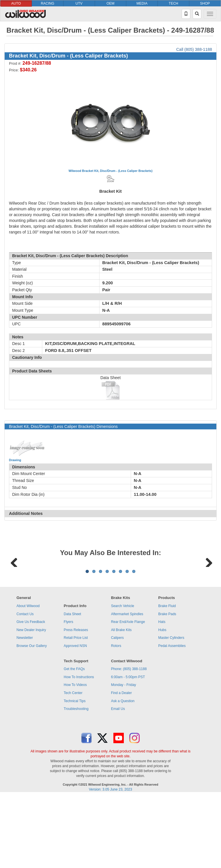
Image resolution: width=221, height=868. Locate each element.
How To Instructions (79, 749)
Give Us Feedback (31, 693)
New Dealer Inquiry (31, 702)
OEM (110, 3)
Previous (14, 597)
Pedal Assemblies (172, 717)
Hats (162, 693)
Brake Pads (167, 686)
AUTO (16, 3)
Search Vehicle (123, 678)
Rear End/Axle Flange (128, 693)
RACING (48, 3)
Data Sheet (72, 686)
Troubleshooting (76, 780)
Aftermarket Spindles (127, 686)
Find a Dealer (121, 765)
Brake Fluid (167, 678)
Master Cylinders (171, 709)
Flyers (68, 693)
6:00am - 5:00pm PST (128, 749)
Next (207, 597)
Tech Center (73, 765)
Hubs (162, 702)
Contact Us (25, 686)
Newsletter (25, 709)
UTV (79, 3)
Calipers (117, 709)
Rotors (116, 717)
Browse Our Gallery (32, 717)
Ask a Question (123, 773)
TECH (173, 3)
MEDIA (142, 3)
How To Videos (75, 756)
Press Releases (76, 702)
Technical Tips (74, 773)
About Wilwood (28, 678)
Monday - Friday (124, 756)
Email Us (118, 780)
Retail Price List (76, 709)
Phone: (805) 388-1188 (129, 741)
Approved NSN (75, 717)
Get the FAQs (74, 741)
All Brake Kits (121, 702)
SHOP (205, 3)
